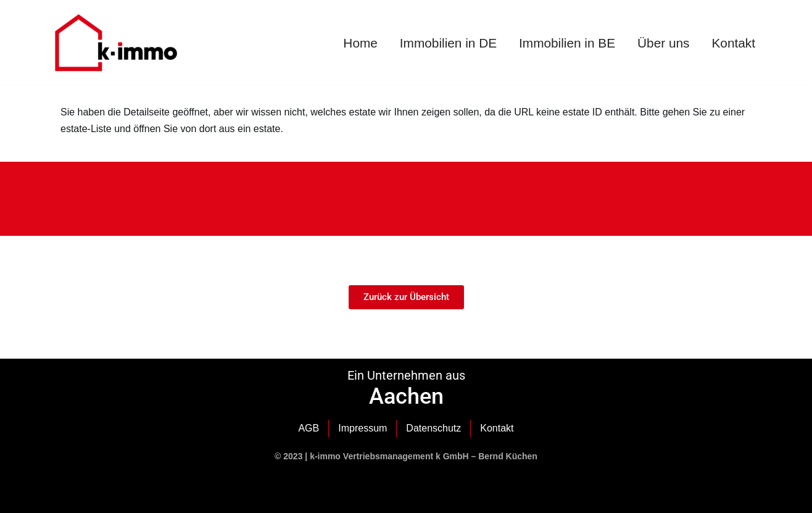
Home (360, 43)
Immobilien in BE (567, 43)
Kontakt (733, 43)
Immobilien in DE (448, 43)
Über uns (663, 43)
